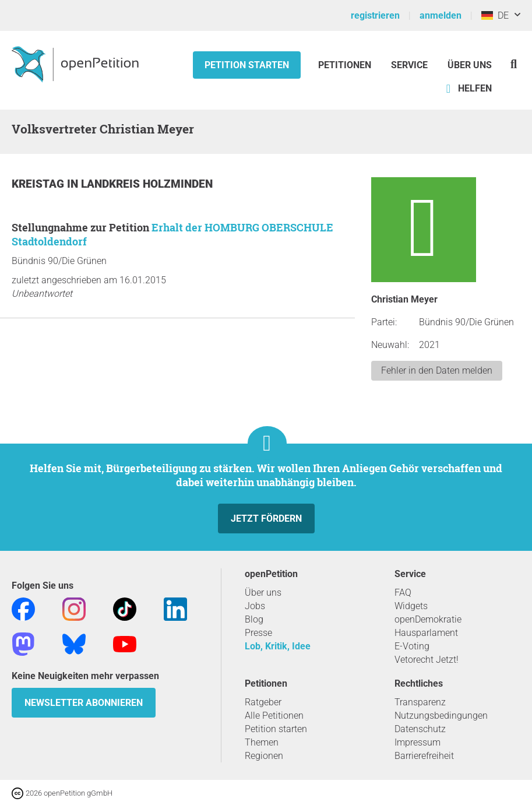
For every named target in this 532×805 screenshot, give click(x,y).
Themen (262, 742)
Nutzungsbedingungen (441, 716)
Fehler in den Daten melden (437, 370)
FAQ (403, 593)
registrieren (375, 15)
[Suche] (514, 64)
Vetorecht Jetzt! (427, 660)
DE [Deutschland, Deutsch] (495, 15)
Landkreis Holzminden (147, 184)
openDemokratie (428, 619)
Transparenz (420, 702)
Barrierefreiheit (424, 756)
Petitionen (346, 65)
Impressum (418, 742)
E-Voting (412, 646)
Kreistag (39, 184)
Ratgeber (263, 702)
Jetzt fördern (266, 518)
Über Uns (470, 65)
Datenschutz (420, 729)
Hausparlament (426, 633)
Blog (254, 619)
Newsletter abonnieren (84, 703)
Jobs (255, 606)
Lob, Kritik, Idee (278, 646)
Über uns (263, 593)
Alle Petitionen (274, 716)
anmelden (441, 15)
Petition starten (247, 65)
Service (409, 65)
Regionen (264, 756)
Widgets (411, 606)
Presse (258, 633)
